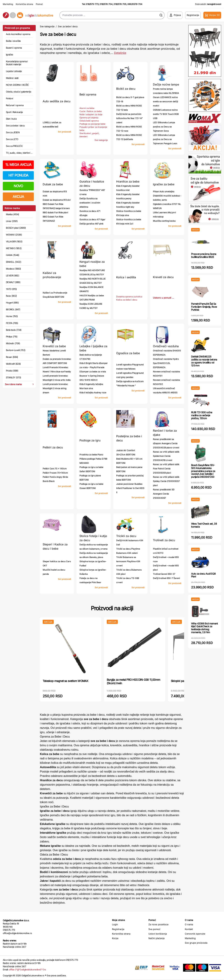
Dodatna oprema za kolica (129, 297)
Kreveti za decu (163, 277)
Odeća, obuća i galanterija (18, 92)
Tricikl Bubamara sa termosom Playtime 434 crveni (128, 561)
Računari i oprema (15, 105)
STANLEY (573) (14, 377)
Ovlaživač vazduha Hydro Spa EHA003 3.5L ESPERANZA (166, 363)
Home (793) (12, 316)
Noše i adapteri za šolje (91, 114)
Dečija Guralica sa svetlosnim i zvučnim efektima (90, 203)
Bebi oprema (88, 94)
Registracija (118, 929)
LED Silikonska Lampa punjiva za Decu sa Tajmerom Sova (164, 127)
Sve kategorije (47, 26)
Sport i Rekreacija (14, 112)
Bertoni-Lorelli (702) (16, 350)
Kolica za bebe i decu (127, 300)
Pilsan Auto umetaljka (164, 192)
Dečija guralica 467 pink (91, 224)
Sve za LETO (12, 139)
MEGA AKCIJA (18, 165)
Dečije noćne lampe (166, 84)
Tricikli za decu (126, 536)
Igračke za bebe (164, 184)
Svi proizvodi (64, 132)
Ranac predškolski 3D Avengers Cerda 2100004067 (164, 494)
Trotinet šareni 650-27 (164, 574)
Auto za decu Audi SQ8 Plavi (203, 575)
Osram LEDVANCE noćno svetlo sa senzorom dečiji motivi (165, 101)
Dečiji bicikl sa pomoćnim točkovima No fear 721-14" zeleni (129, 118)
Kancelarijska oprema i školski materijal (17, 63)
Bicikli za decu (126, 89)
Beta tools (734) (14, 330)
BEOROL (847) (13, 309)
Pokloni (9, 98)
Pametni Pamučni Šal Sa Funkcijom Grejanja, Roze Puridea (204, 307)
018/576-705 (120, 4)
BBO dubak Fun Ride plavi (55, 212)
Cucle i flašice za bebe (91, 111)
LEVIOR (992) (13, 276)
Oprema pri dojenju (89, 118)
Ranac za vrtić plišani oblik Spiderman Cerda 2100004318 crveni (166, 456)
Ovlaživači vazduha (166, 346)
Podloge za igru (90, 440)
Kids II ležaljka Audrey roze (93, 393)
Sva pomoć (154, 929)
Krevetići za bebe (54, 346)
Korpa (115, 938)
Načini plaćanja (156, 938)
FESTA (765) (12, 323)
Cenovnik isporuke (195, 934)
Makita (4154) (13, 214)
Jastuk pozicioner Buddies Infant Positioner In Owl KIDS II (130, 488)
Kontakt (189, 929)
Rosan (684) (12, 357)
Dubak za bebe (53, 184)
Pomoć (39, 4)
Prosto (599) (12, 371)
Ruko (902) (11, 296)
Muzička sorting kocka (164, 221)
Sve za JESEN (13, 132)
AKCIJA (18, 197)
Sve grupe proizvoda (196, 943)
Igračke (9, 55)
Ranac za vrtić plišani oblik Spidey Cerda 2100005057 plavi (166, 481)
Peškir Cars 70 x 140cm (55, 469)
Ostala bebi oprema (89, 121)
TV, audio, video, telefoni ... (19, 153)
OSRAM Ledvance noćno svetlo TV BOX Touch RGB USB (166, 114)
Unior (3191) (12, 221)
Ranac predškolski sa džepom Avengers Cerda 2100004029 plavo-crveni (166, 443)
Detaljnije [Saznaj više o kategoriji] (120, 53)
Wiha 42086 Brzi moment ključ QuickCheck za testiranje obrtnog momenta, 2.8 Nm (204, 628)
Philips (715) (12, 337)
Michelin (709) (13, 343)
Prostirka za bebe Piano (91, 455)
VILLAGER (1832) (14, 241)
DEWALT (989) (13, 282)
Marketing (8, 4)
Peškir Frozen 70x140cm (55, 473)
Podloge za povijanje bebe (92, 124)
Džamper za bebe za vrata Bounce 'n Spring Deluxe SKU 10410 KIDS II (93, 376)
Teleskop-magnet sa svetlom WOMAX (65, 681)
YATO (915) (11, 289)
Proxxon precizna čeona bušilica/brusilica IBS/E (204, 255)
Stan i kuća (11, 119)
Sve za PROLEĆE (14, 146)
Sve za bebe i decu (15, 126)
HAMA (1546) (13, 255)
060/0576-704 (135, 4)
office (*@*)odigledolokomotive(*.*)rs (27, 970)
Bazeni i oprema (14, 48)
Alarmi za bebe (87, 108)
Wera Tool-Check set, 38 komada (204, 525)
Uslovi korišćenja (158, 934)
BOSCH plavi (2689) (16, 228)
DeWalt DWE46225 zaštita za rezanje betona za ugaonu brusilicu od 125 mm (204, 361)
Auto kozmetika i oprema (18, 34)
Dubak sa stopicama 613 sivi (57, 200)
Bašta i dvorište (13, 41)
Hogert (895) (12, 303)
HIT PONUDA (18, 175)
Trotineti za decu (164, 540)
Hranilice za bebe (128, 181)
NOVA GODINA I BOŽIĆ (17, 85)
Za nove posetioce (158, 924)
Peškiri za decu (53, 447)
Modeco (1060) (13, 269)
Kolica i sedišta (126, 277)
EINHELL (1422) (14, 262)
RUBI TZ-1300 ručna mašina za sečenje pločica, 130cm (202, 415)
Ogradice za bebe (128, 353)
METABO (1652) (14, 248)
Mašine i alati (12, 78)
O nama (189, 924)
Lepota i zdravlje (14, 71)
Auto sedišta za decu (57, 101)
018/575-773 (92, 4)
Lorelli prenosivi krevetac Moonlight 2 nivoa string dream (55, 388)
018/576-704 (106, 4)
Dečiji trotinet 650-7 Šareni (166, 578)
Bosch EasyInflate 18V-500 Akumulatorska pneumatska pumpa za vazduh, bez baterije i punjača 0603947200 (203, 471)
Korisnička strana (24, 4)
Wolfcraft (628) (13, 364)
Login (115, 924)
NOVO (18, 186)
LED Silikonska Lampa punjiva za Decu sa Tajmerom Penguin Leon (165, 139)
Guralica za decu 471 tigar (92, 219)
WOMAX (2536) (14, 235)
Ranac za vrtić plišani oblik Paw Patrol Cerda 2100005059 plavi (166, 469)
